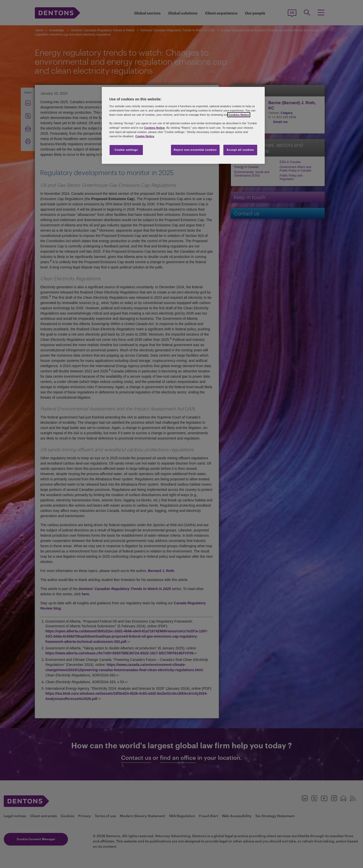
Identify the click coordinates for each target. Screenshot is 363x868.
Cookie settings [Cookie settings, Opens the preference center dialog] (126, 150)
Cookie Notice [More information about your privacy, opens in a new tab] (145, 136)
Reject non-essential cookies (195, 150)
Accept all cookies (240, 150)
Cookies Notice (239, 115)
